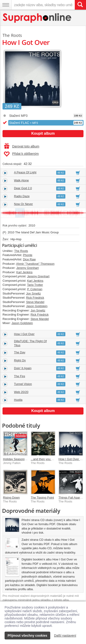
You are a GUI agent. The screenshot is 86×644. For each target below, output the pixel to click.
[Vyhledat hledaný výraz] (80, 5)
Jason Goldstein (37, 306)
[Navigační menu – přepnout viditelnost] (6, 5)
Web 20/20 (21, 392)
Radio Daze (22, 196)
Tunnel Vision (23, 384)
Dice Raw (29, 259)
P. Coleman (35, 289)
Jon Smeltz (33, 293)
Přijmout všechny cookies (27, 636)
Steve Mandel (35, 302)
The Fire (19, 376)
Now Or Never (23, 204)
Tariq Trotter (35, 285)
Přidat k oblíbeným (21, 154)
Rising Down (11, 498)
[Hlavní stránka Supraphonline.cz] (37, 18)
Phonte (28, 255)
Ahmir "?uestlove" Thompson (35, 264)
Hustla (18, 400)
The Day (20, 352)
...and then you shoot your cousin (53, 459)
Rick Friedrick (35, 298)
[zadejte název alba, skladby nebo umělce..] (43, 5)
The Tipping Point (42, 498)
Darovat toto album (22, 146)
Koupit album (43, 133)
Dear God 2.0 (23, 188)
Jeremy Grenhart (28, 268)
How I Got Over (24, 334)
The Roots (12, 35)
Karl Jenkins (24, 272)
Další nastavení (65, 636)
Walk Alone (21, 180)
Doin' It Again (23, 368)
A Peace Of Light (25, 172)
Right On (20, 360)
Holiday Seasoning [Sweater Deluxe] (27, 459)
